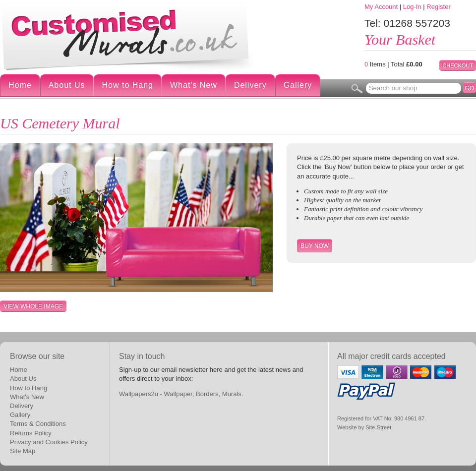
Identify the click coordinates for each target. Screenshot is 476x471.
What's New (194, 85)
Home (20, 85)
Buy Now (315, 246)
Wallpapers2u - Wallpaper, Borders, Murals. (181, 394)
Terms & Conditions (38, 424)
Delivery (250, 85)
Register (438, 7)
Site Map (23, 451)
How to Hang (128, 85)
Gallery (298, 85)
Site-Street (378, 427)
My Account (381, 7)
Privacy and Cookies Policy (49, 442)
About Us (67, 85)
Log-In (412, 7)
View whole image (33, 306)
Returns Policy (31, 433)
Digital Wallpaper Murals (129, 36)
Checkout (458, 65)
